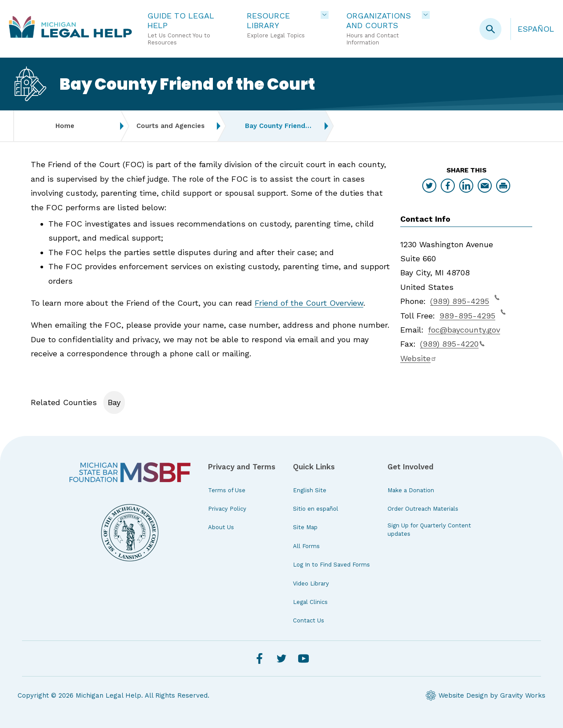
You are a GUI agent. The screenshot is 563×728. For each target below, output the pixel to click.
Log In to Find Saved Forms (331, 565)
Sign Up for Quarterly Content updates (429, 529)
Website (419, 358)
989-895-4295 (473, 315)
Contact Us (309, 620)
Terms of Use (227, 490)
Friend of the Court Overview (309, 303)
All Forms (306, 546)
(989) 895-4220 (452, 344)
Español (536, 29)
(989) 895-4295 (465, 300)
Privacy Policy (227, 509)
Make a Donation (411, 490)
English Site (310, 490)
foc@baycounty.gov (464, 330)
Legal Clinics (310, 602)
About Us (221, 527)
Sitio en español (316, 509)
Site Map (305, 527)
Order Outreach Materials (423, 509)
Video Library (311, 583)
